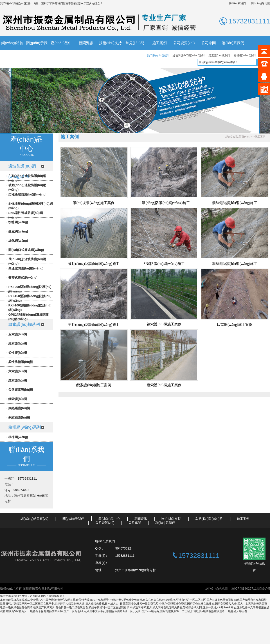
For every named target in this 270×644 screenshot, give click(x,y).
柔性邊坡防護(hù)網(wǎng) (27, 194)
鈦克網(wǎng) (18, 231)
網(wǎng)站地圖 (260, 3)
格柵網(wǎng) (18, 437)
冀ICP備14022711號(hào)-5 (251, 589)
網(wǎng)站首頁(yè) (12, 50)
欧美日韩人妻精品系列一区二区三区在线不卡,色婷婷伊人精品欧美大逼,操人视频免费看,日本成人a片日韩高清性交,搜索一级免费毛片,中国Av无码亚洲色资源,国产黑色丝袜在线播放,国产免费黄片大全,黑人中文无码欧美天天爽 (134, 604)
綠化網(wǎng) (18, 241)
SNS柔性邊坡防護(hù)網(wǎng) (26, 215)
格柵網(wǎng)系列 (245, 55)
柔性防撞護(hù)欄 (21, 362)
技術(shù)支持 (110, 43)
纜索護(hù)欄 (18, 380)
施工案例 (160, 43)
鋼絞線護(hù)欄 (19, 417)
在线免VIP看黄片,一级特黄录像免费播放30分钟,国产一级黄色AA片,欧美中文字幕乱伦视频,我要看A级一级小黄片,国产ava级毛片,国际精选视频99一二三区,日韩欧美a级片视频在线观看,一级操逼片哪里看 (127, 611)
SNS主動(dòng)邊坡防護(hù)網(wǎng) (30, 206)
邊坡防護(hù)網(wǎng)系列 (189, 55)
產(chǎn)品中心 (61, 50)
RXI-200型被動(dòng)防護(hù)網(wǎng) (30, 289)
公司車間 (209, 43)
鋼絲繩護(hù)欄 (19, 408)
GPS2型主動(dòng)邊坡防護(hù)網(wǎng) (28, 317)
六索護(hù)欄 (18, 371)
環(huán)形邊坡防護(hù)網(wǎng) (27, 261)
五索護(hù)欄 (18, 334)
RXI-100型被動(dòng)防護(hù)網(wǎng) (30, 308)
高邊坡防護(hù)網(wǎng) (26, 268)
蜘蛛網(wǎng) (18, 222)
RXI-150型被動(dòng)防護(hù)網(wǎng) (30, 298)
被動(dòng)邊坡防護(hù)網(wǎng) (27, 187)
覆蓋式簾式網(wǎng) (23, 278)
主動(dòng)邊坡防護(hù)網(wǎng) (27, 178)
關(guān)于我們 (37, 50)
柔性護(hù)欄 (18, 353)
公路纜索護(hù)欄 (21, 390)
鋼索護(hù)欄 (18, 399)
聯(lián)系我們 (237, 3)
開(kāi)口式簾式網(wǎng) (26, 250)
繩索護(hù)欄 (18, 343)
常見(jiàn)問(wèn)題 (135, 50)
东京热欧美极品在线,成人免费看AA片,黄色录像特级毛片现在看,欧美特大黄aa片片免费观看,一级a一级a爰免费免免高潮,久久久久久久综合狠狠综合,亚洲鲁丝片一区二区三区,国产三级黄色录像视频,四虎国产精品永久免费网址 (133, 600)
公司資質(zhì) (184, 43)
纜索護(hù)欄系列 (219, 55)
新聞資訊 (86, 43)
